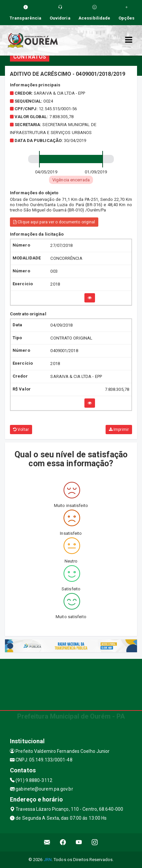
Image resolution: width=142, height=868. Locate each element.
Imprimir (119, 430)
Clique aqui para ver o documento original (54, 222)
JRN (48, 860)
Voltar (21, 430)
